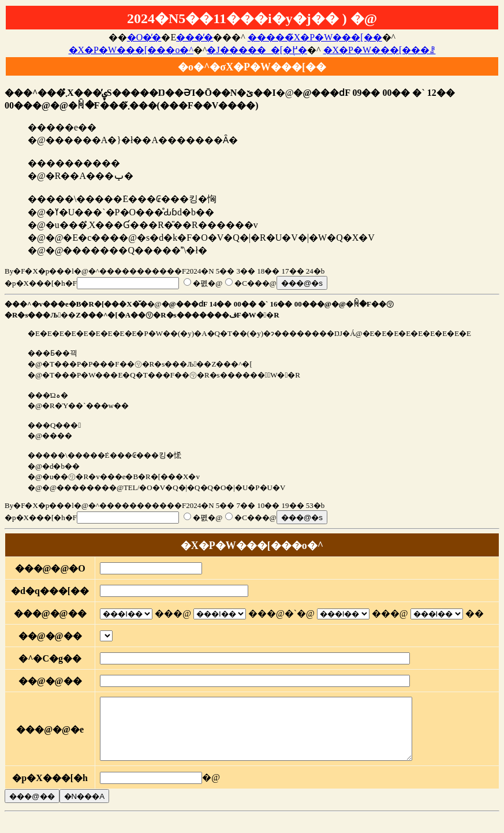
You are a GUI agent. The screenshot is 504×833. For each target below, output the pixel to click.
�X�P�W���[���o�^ (131, 50)
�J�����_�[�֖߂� (257, 50)
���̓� (195, 37)
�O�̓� (144, 37)
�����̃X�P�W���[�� (315, 37)
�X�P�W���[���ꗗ (380, 50)
